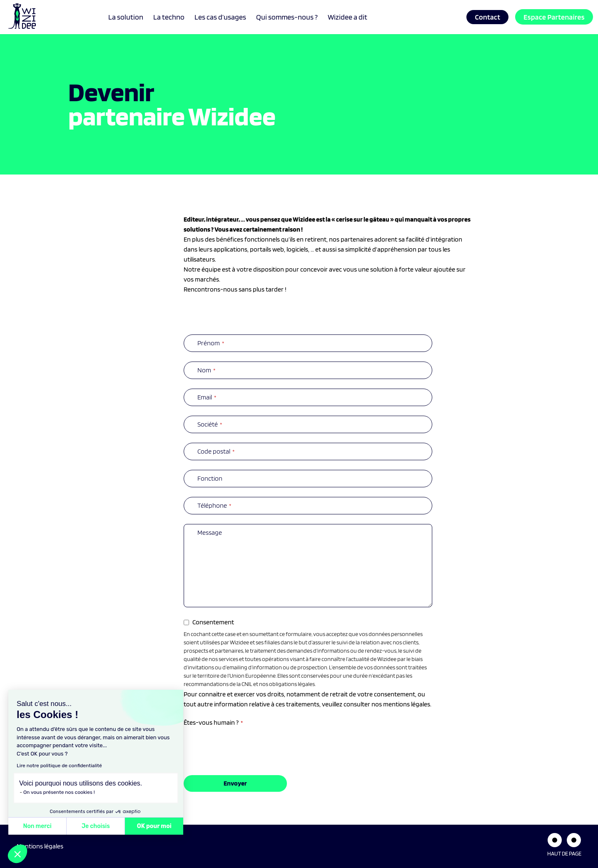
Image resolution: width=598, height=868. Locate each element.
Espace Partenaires (554, 17)
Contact (487, 17)
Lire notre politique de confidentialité (59, 766)
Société (210, 424)
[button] (17, 854)
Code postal (216, 451)
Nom (206, 370)
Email (207, 397)
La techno (169, 17)
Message (210, 533)
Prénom (211, 343)
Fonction (210, 478)
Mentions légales (40, 846)
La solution (126, 17)
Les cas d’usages (220, 17)
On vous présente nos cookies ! (59, 792)
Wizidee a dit (348, 17)
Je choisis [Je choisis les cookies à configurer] (96, 826)
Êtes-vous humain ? (213, 722)
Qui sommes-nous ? (287, 17)
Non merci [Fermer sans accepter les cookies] (37, 826)
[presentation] (247, 745)
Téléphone (214, 505)
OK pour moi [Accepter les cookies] (154, 826)
